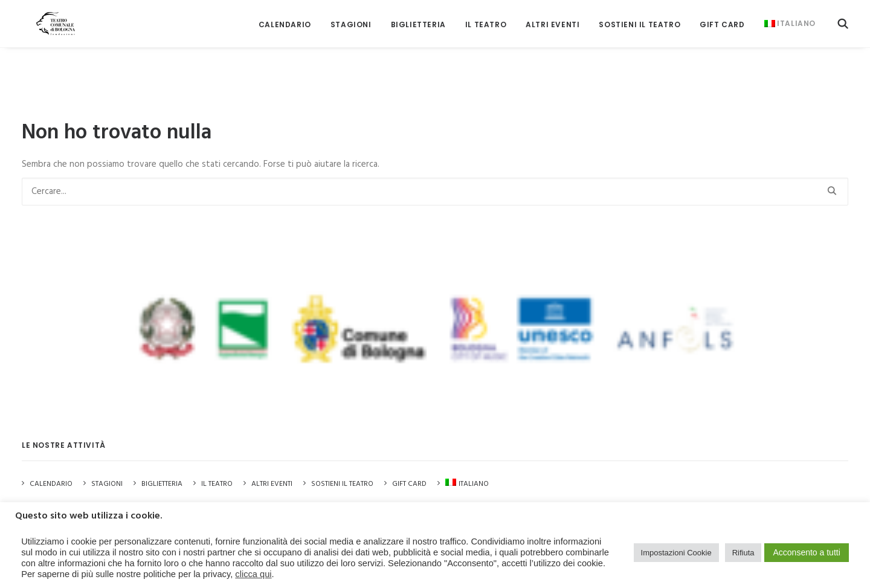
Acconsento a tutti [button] (806, 552)
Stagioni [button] (351, 18)
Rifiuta (743, 553)
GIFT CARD (722, 18)
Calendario (285, 18)
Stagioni (107, 484)
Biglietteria (418, 18)
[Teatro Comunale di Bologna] (44, 17)
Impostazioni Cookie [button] (676, 553)
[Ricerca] (435, 192)
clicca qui (253, 574)
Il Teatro (486, 18)
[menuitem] (285, 18)
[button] (843, 17)
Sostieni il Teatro (640, 18)
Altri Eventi (553, 18)
